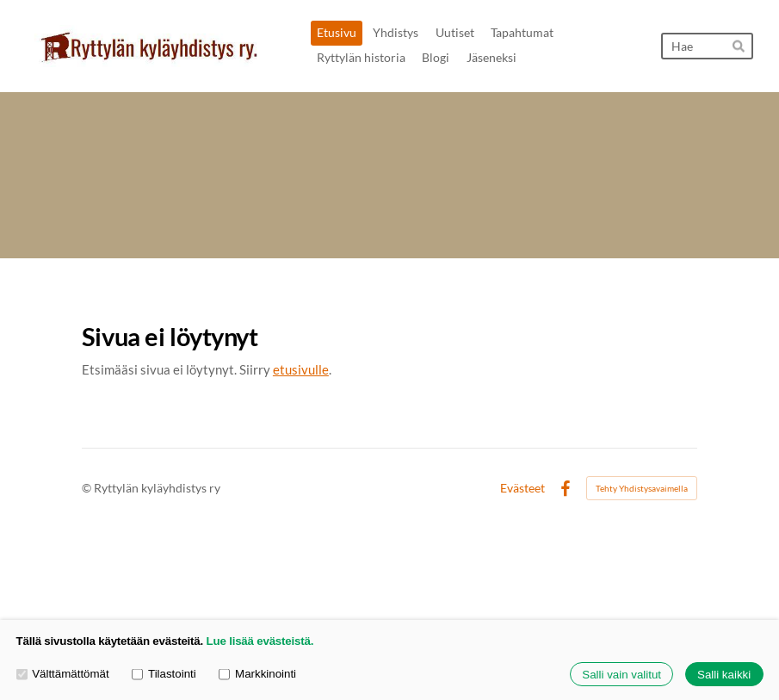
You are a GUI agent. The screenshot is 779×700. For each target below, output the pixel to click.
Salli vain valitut (621, 675)
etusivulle (301, 369)
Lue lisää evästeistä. (260, 641)
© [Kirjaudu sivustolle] (88, 488)
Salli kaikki (724, 675)
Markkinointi (257, 675)
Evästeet (522, 488)
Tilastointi (164, 675)
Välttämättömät (63, 675)
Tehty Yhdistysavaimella (642, 488)
